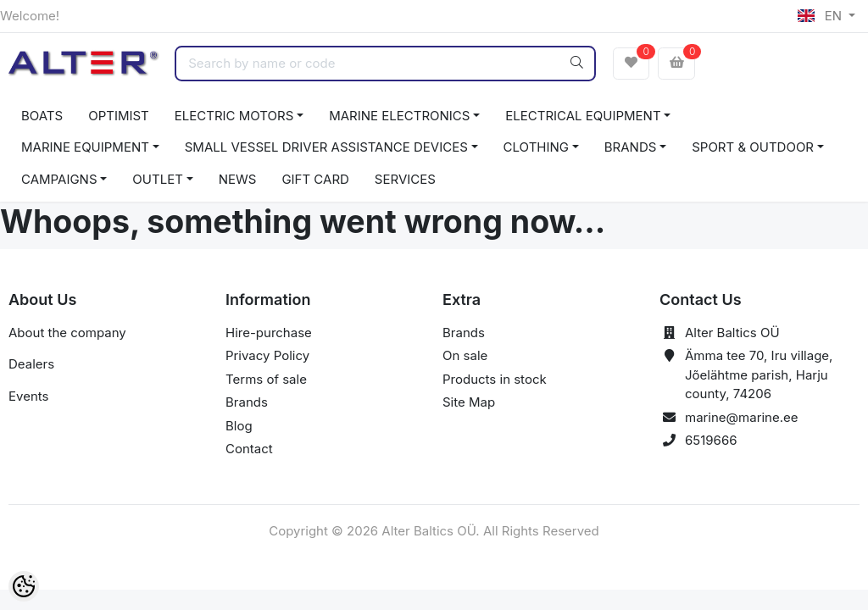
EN (821, 16)
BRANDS (631, 147)
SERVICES (405, 179)
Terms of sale (266, 379)
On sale (465, 355)
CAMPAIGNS (59, 179)
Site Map (469, 402)
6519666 (711, 440)
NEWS (238, 179)
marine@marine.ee (742, 417)
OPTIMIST (119, 116)
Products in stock (495, 379)
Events (28, 396)
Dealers (31, 364)
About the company (67, 333)
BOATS (42, 116)
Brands (247, 402)
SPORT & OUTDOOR (753, 147)
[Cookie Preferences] (24, 586)
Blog (239, 426)
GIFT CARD (315, 179)
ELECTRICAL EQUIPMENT (583, 116)
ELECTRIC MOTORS (234, 116)
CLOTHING (536, 147)
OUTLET (158, 179)
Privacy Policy (267, 355)
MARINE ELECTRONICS (399, 116)
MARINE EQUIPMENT (85, 147)
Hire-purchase (269, 333)
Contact (249, 449)
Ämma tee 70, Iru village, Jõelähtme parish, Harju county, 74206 (759, 374)
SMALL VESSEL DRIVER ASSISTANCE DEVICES (326, 147)
